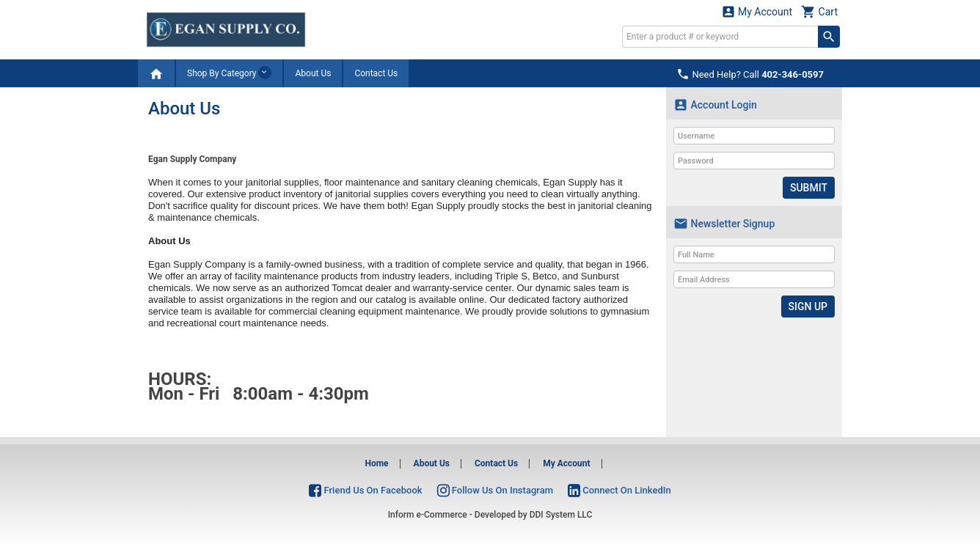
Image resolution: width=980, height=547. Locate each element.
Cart (819, 11)
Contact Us (376, 73)
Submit (809, 188)
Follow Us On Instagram (495, 490)
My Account (757, 11)
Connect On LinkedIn (619, 490)
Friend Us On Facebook (365, 490)
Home (376, 463)
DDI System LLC (561, 515)
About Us (313, 73)
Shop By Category (229, 73)
